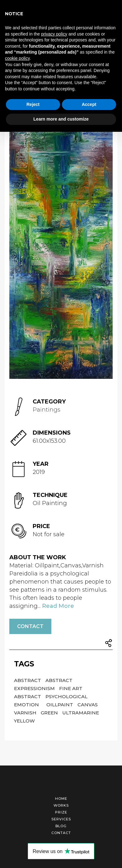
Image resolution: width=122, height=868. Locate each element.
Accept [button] (89, 104)
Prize (61, 812)
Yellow (24, 721)
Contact (30, 626)
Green (50, 713)
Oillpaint (60, 705)
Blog (61, 826)
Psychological (66, 696)
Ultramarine (81, 713)
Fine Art (71, 688)
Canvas (88, 705)
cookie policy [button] (17, 58)
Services (61, 819)
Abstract (28, 680)
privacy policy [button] (54, 34)
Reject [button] (33, 104)
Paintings (47, 410)
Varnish (26, 713)
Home (61, 799)
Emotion (27, 705)
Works (61, 805)
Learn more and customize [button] (61, 119)
